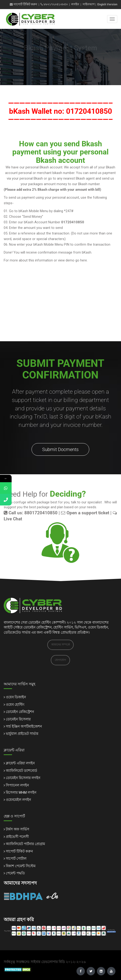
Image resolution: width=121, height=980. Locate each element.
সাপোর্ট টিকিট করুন (23, 4)
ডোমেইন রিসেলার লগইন (23, 778)
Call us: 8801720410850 (31, 513)
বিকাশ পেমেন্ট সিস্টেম (21, 866)
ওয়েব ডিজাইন (16, 697)
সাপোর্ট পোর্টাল (16, 859)
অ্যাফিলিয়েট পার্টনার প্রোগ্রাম (25, 844)
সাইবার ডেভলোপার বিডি (48, 962)
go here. (81, 260)
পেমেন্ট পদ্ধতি (15, 873)
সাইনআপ (89, 4)
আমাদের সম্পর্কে (60, 645)
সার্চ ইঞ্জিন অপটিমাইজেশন (24, 726)
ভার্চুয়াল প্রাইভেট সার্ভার (22, 734)
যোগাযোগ (60, 660)
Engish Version (107, 4)
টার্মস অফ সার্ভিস (18, 829)
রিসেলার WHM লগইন (21, 793)
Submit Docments (60, 449)
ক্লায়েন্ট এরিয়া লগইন (20, 763)
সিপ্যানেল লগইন (17, 785)
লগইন (75, 4)
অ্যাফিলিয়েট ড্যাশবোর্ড (21, 771)
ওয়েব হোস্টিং (15, 705)
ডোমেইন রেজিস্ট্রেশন (20, 712)
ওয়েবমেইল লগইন (18, 800)
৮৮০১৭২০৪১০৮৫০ (56, 4)
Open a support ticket (85, 513)
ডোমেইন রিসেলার (18, 719)
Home (45, 66)
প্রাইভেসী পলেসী (17, 837)
